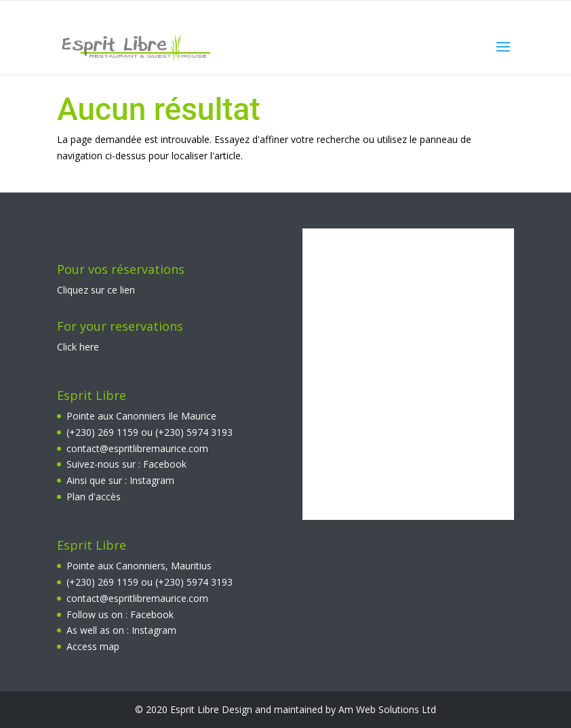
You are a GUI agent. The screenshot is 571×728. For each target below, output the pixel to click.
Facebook (165, 464)
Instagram (152, 480)
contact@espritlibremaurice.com (137, 448)
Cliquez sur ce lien (96, 290)
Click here (78, 347)
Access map (93, 646)
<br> (408, 374)
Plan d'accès (94, 497)
